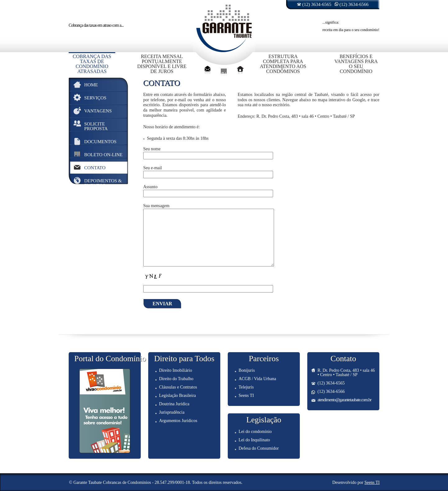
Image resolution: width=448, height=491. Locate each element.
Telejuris (246, 387)
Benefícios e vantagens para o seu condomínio (356, 64)
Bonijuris (247, 370)
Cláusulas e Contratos (178, 387)
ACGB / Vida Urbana (257, 379)
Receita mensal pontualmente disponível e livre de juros (162, 64)
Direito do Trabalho (176, 379)
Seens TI (246, 396)
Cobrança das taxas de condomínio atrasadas (92, 64)
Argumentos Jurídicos (178, 421)
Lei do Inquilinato (254, 440)
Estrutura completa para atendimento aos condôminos (283, 64)
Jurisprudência (172, 412)
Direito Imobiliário (176, 370)
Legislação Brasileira (178, 396)
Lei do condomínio (255, 432)
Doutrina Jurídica (174, 404)
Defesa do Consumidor (259, 448)
